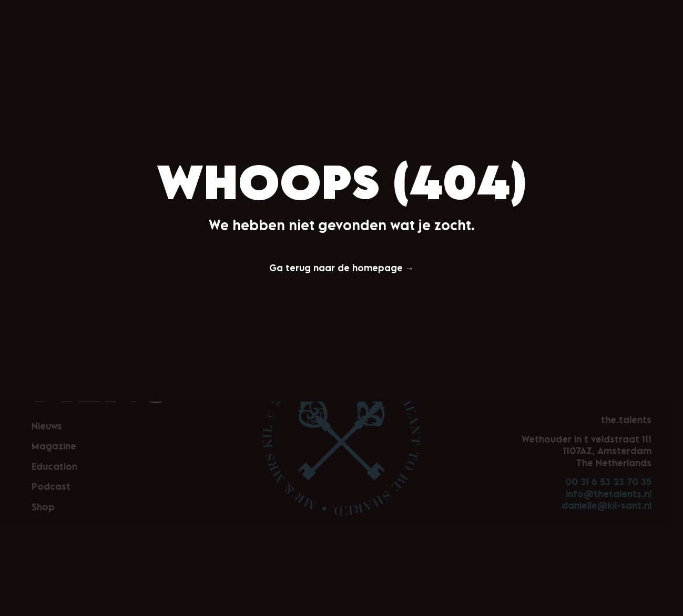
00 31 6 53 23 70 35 (608, 482)
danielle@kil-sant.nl (606, 505)
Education (348, 15)
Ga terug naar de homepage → (341, 268)
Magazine (293, 15)
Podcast (399, 15)
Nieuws (247, 15)
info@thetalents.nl (609, 494)
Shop (439, 15)
